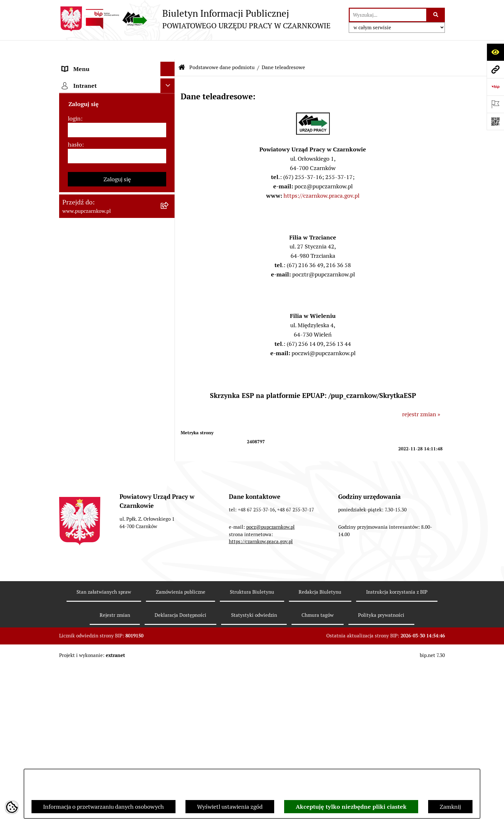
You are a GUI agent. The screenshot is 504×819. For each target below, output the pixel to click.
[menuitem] (117, 83)
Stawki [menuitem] (71, 412)
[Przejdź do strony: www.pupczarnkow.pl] (495, 69)
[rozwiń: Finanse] (169, 302)
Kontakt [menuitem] (72, 157)
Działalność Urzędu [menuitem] (87, 200)
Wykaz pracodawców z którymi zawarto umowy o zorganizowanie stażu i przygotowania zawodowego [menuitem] (107, 449)
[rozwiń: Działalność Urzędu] (169, 201)
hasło (75, 548)
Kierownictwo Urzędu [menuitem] (90, 229)
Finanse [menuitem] (72, 302)
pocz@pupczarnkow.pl (270, 687)
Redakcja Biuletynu (320, 752)
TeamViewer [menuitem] (78, 472)
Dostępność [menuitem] (77, 171)
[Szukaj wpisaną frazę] (436, 15)
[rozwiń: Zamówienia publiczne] (169, 273)
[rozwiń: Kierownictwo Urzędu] (169, 230)
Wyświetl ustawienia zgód (230, 807)
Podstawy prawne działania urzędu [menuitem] (106, 258)
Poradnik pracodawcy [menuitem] (89, 345)
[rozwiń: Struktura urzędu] (169, 215)
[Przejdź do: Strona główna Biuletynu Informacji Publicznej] (182, 48)
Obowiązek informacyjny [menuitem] (94, 186)
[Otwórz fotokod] (495, 122)
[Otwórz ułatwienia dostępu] (495, 52)
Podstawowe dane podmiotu (222, 48)
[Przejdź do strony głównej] (195, 19)
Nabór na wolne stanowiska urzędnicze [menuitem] (97, 393)
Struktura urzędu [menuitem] (84, 215)
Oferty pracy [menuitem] (78, 374)
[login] (117, 533)
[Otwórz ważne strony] (495, 104)
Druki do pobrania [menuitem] (85, 360)
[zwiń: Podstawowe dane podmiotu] (169, 64)
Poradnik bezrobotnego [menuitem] (92, 331)
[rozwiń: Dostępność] (169, 172)
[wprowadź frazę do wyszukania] (388, 15)
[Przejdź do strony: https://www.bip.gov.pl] (495, 87)
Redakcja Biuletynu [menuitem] (86, 426)
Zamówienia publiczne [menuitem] (91, 273)
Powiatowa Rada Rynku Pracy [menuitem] (99, 244)
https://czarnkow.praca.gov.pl (321, 176)
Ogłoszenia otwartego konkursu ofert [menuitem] (109, 287)
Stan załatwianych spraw (104, 752)
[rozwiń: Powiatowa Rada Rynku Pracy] (169, 244)
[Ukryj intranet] (168, 489)
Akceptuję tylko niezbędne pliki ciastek (351, 807)
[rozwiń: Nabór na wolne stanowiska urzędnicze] (169, 389)
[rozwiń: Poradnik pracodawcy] (169, 345)
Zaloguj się (117, 583)
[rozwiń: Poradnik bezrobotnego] (169, 331)
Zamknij (450, 807)
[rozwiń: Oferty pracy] (169, 374)
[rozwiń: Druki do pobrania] (169, 360)
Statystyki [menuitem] (75, 316)
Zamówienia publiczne (181, 752)
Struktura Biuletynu (252, 752)
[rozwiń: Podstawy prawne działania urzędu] (169, 258)
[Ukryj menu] (168, 50)
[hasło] (117, 559)
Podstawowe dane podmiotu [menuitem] (98, 64)
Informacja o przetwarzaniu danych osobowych (104, 807)
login (74, 522)
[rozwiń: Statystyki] (169, 316)
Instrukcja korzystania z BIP (397, 752)
